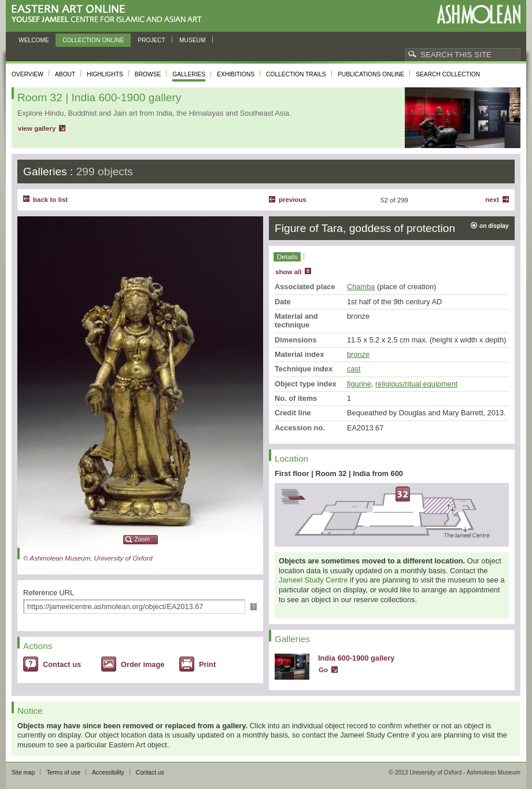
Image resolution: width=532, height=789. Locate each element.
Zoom (142, 539)
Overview (27, 74)
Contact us (62, 664)
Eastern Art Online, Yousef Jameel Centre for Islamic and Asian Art (110, 14)
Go (323, 670)
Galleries (189, 74)
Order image (143, 664)
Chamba (361, 287)
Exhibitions (236, 74)
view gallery (37, 128)
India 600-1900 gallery (356, 658)
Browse (148, 74)
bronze (358, 354)
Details (287, 257)
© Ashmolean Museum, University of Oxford (88, 558)
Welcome (34, 40)
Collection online (93, 40)
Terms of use (63, 773)
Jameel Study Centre (313, 580)
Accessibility (108, 773)
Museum (193, 40)
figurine (359, 384)
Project (152, 40)
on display (494, 226)
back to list (50, 200)
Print (207, 664)
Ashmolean (479, 14)
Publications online (371, 74)
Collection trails (296, 74)
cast (354, 369)
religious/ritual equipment (416, 384)
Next (492, 200)
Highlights (105, 74)
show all (288, 272)
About (65, 74)
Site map (23, 773)
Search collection (448, 74)
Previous (293, 200)
